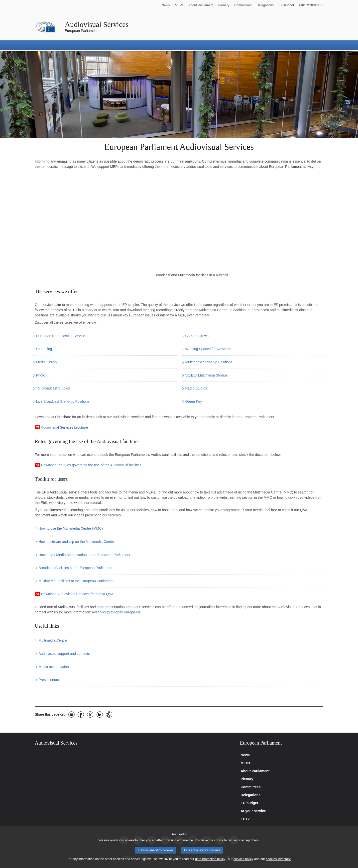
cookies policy (243, 859)
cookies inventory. (279, 859)
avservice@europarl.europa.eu (116, 612)
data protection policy (210, 859)
